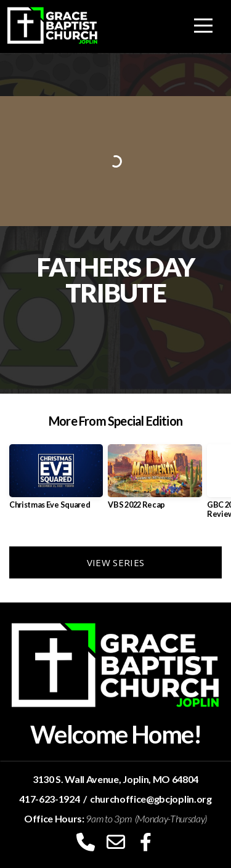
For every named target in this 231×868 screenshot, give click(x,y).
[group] (56, 481)
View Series (115, 562)
